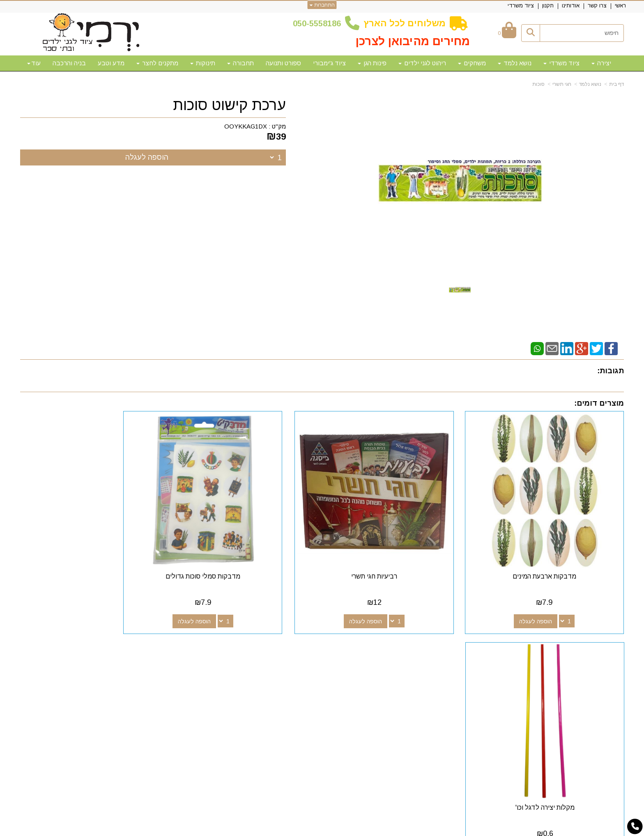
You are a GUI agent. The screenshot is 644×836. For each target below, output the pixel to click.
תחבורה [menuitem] (240, 63)
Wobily (348, 829)
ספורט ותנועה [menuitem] (283, 63)
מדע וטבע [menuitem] (111, 63)
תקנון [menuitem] (548, 6)
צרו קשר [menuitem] (597, 6)
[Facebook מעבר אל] (412, 662)
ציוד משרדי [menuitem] (521, 6)
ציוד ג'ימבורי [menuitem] (329, 63)
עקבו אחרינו (393, 647)
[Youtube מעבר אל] (386, 662)
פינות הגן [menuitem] (372, 63)
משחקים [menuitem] (472, 63)
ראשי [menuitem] (620, 6)
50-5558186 (319, 23)
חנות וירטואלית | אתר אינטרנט (269, 829)
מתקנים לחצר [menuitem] (157, 63)
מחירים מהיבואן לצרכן (413, 41)
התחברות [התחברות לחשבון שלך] (322, 5)
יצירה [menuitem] (601, 63)
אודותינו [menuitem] (571, 6)
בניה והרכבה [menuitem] (69, 63)
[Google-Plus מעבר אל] (399, 662)
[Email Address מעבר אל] (373, 662)
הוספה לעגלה (147, 157)
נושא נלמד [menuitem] (515, 63)
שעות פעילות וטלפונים (166, 647)
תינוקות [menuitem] (203, 63)
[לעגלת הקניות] (507, 33)
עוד (34, 63)
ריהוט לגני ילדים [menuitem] (422, 63)
